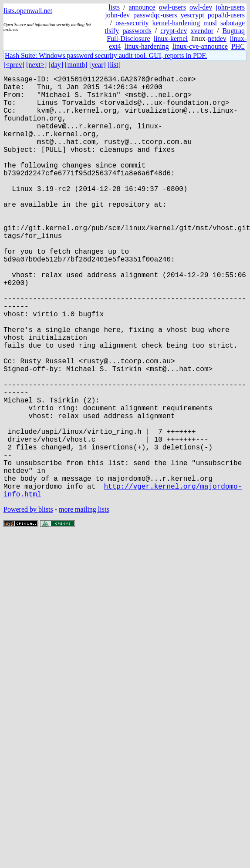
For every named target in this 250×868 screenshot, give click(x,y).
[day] (56, 65)
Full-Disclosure (128, 39)
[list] (114, 65)
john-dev (117, 15)
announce (142, 7)
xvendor (202, 31)
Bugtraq (233, 31)
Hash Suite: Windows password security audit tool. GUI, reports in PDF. (106, 55)
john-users (230, 7)
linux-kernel (171, 39)
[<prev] (14, 65)
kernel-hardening (176, 23)
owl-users (172, 7)
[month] (76, 65)
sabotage (233, 23)
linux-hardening (147, 46)
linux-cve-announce (200, 46)
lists (114, 7)
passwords (137, 31)
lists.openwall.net (28, 11)
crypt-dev (174, 31)
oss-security (132, 23)
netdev (217, 39)
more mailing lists (84, 603)
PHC (238, 46)
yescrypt (192, 15)
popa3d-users (226, 15)
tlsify (112, 31)
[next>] (36, 65)
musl (210, 23)
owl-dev (201, 7)
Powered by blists (28, 603)
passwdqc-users (155, 15)
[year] (98, 65)
